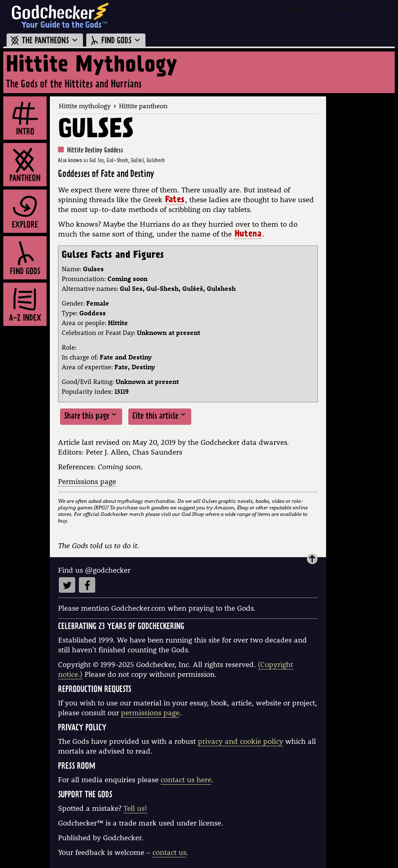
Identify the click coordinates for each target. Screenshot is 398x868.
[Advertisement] (362, 219)
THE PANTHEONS (45, 41)
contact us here (186, 780)
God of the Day (247, 8)
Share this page (91, 416)
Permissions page (87, 481)
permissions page (150, 713)
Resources (347, 8)
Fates (175, 201)
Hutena (248, 235)
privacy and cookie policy (240, 741)
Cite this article (160, 416)
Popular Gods (300, 8)
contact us (169, 852)
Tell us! (135, 808)
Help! (381, 8)
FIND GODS (116, 41)
